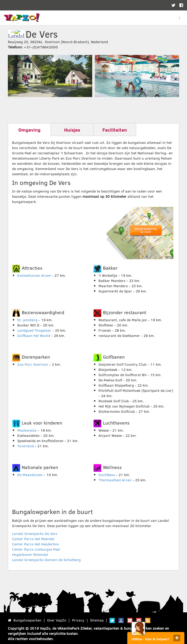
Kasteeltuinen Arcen (34, 275)
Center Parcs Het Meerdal (33, 539)
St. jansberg (27, 320)
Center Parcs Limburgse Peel (36, 549)
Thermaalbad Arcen (115, 480)
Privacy (78, 620)
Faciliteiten (115, 130)
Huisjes (72, 130)
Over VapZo (57, 620)
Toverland (26, 446)
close (177, 638)
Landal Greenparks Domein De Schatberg (46, 560)
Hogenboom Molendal (30, 554)
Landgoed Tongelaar (34, 330)
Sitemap (97, 620)
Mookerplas (27, 430)
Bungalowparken (27, 620)
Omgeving (29, 130)
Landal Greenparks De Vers (35, 533)
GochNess (107, 475)
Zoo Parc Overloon (33, 364)
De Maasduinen (30, 475)
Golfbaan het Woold (34, 335)
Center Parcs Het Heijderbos (35, 544)
